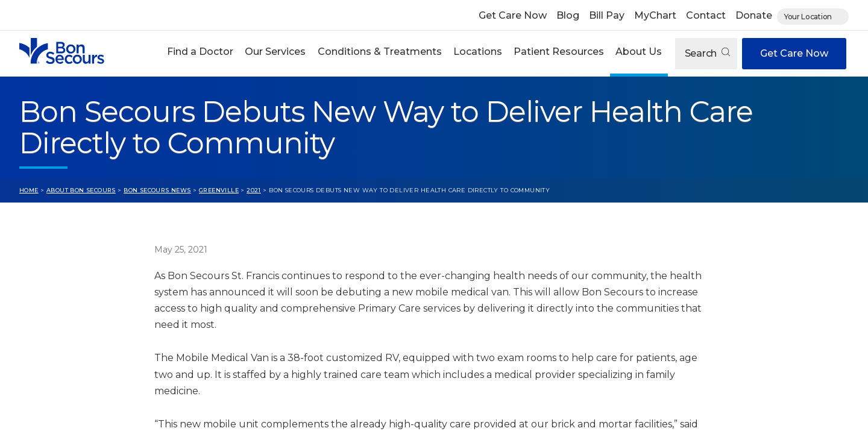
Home (29, 190)
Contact (706, 15)
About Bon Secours (81, 190)
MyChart (655, 15)
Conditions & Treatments (380, 52)
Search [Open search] (707, 53)
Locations (478, 52)
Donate (754, 15)
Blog (568, 15)
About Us (639, 52)
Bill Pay (607, 15)
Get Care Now (513, 15)
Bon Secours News (157, 190)
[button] (200, 53)
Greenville (219, 190)
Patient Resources (559, 52)
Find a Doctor (200, 52)
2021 (254, 190)
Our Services (275, 52)
